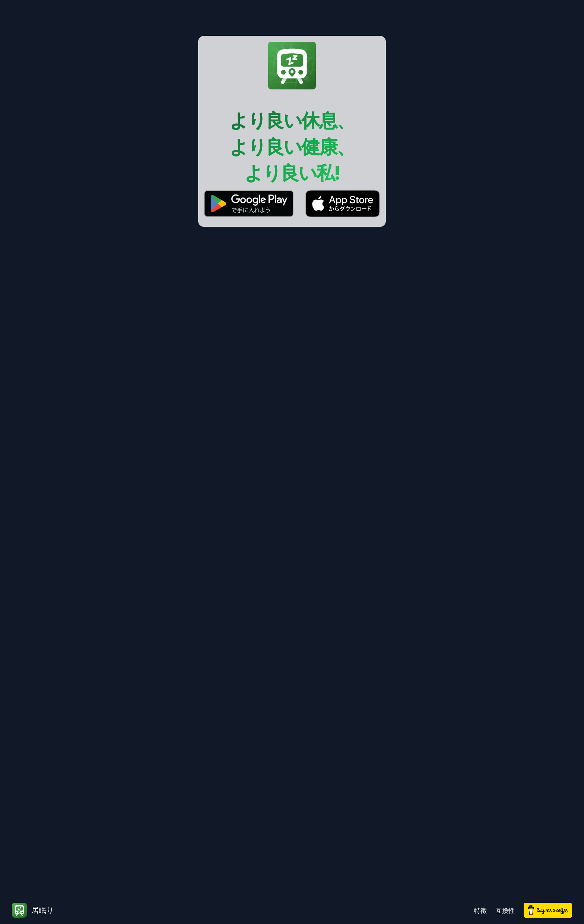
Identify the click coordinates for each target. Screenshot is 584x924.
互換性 (505, 911)
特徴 (480, 911)
